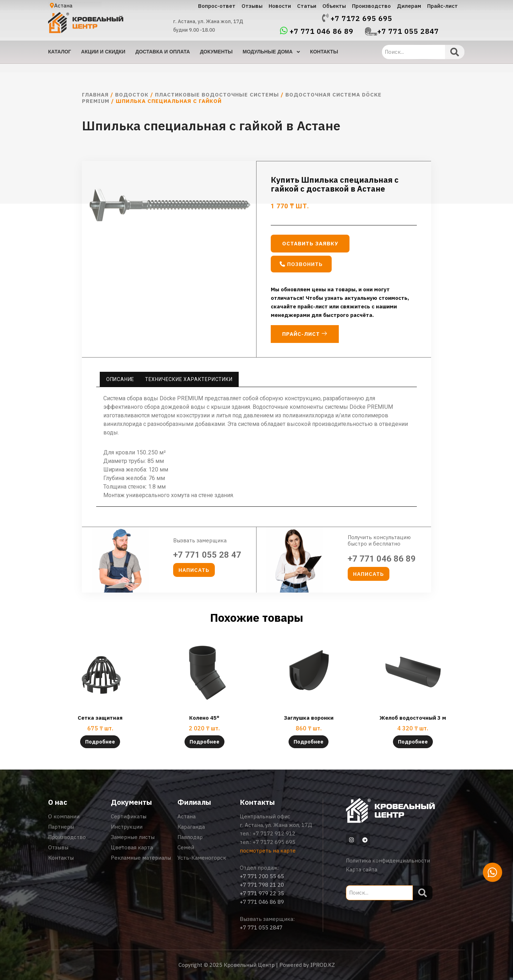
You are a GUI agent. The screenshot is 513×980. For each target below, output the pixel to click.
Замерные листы (133, 837)
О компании (64, 816)
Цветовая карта (132, 847)
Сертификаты (129, 816)
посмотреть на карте (268, 851)
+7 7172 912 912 (274, 833)
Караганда (191, 827)
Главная (95, 95)
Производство (67, 837)
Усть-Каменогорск (202, 858)
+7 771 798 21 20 (262, 885)
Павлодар (190, 837)
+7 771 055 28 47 (207, 555)
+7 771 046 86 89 (322, 31)
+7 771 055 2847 (408, 31)
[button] (301, 264)
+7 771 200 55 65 (262, 876)
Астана (186, 816)
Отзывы (58, 847)
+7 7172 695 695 (361, 19)
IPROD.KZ (323, 965)
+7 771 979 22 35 (262, 893)
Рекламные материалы (141, 858)
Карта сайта (362, 869)
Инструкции (127, 827)
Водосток (132, 95)
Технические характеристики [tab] (189, 379)
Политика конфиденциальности (388, 861)
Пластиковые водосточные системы (217, 95)
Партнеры (61, 827)
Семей (186, 847)
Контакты (61, 858)
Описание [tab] (120, 379)
